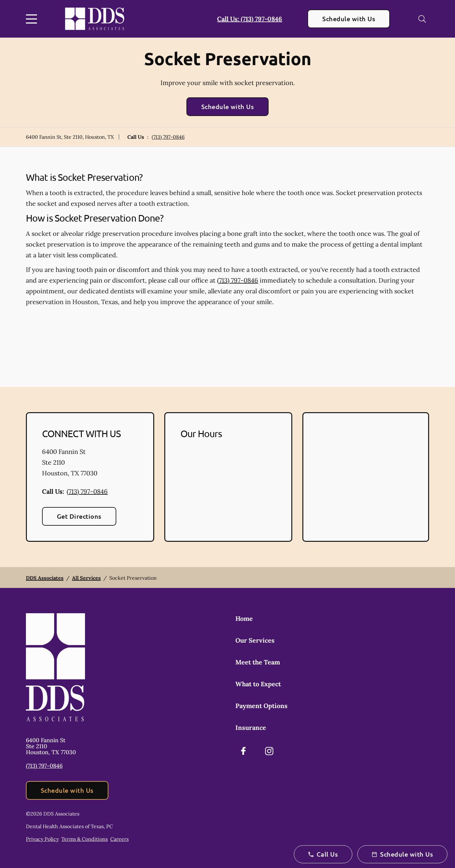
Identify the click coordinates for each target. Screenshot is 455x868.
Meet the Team (258, 662)
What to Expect (258, 684)
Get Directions (79, 516)
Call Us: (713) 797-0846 (250, 19)
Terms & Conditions (85, 839)
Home (244, 618)
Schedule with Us (349, 19)
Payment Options (261, 706)
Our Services (255, 640)
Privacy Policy (42, 839)
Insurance (251, 727)
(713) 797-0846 (168, 137)
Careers (119, 839)
